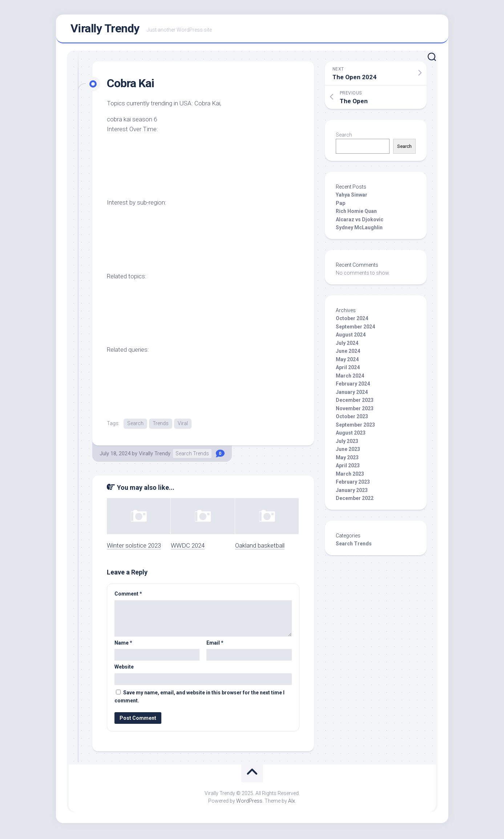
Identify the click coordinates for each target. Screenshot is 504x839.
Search (135, 425)
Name (123, 644)
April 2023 (348, 467)
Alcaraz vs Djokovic (360, 221)
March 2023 (350, 475)
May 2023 (347, 459)
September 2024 (355, 328)
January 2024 (352, 394)
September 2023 (355, 426)
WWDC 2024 (188, 547)
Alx (292, 802)
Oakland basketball (260, 547)
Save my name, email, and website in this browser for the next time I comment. (199, 698)
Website (124, 669)
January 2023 (352, 492)
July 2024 (347, 344)
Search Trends (192, 455)
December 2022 (355, 500)
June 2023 (348, 451)
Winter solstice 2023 (134, 547)
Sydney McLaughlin (359, 229)
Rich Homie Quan (356, 213)
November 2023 (355, 410)
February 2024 (353, 386)
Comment (128, 596)
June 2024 (348, 353)
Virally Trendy (105, 29)
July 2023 (347, 443)
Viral (183, 425)
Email (215, 644)
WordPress (249, 802)
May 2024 (347, 361)
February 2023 (353, 484)
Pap (340, 205)
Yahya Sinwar (352, 197)
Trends (161, 425)
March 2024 (350, 377)
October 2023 (352, 418)
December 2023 (355, 402)
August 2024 (351, 336)
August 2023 (351, 435)
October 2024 (352, 320)
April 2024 (348, 369)
